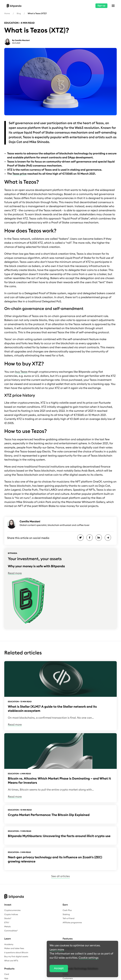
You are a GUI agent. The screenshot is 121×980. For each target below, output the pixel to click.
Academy (9, 944)
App (6, 978)
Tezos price (19, 174)
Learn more (57, 950)
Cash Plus (67, 910)
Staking (66, 915)
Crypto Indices (11, 915)
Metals (7, 927)
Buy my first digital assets (16, 957)
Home (7, 14)
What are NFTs (11, 961)
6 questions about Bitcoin (16, 953)
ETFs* (7, 923)
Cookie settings (88, 958)
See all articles (60, 876)
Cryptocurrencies (12, 910)
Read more (15, 573)
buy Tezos (21, 372)
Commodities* (11, 931)
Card (7, 974)
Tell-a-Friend (69, 919)
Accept (59, 968)
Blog (19, 14)
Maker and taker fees (14, 948)
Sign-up (101, 6)
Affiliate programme (72, 923)
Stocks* (8, 919)
